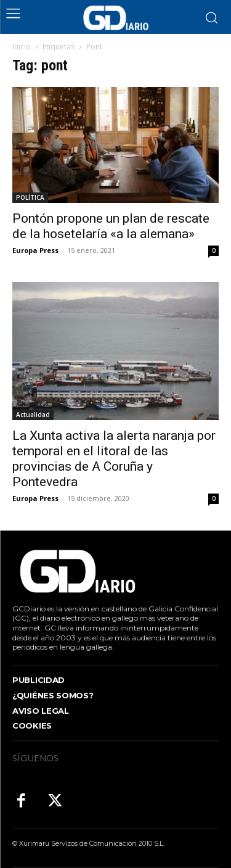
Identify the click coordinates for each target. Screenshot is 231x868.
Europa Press (35, 250)
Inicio (22, 47)
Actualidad (33, 415)
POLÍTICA (30, 197)
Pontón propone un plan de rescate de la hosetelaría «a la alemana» (111, 226)
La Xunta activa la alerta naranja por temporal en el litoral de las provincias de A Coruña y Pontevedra (114, 459)
